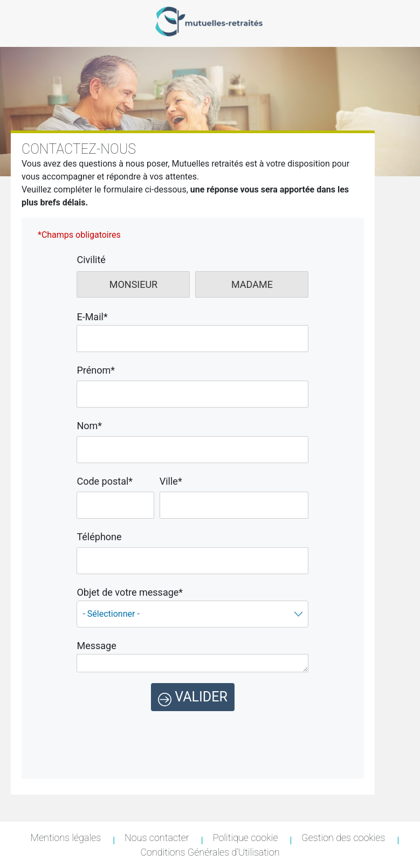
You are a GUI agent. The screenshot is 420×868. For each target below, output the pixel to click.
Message (96, 646)
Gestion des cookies (343, 838)
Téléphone (99, 537)
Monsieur (134, 284)
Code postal (105, 481)
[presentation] (192, 732)
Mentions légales (66, 838)
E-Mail (92, 317)
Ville (171, 481)
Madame (252, 284)
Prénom (96, 370)
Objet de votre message (130, 592)
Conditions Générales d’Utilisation (210, 852)
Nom (89, 426)
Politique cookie (246, 838)
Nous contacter (157, 838)
